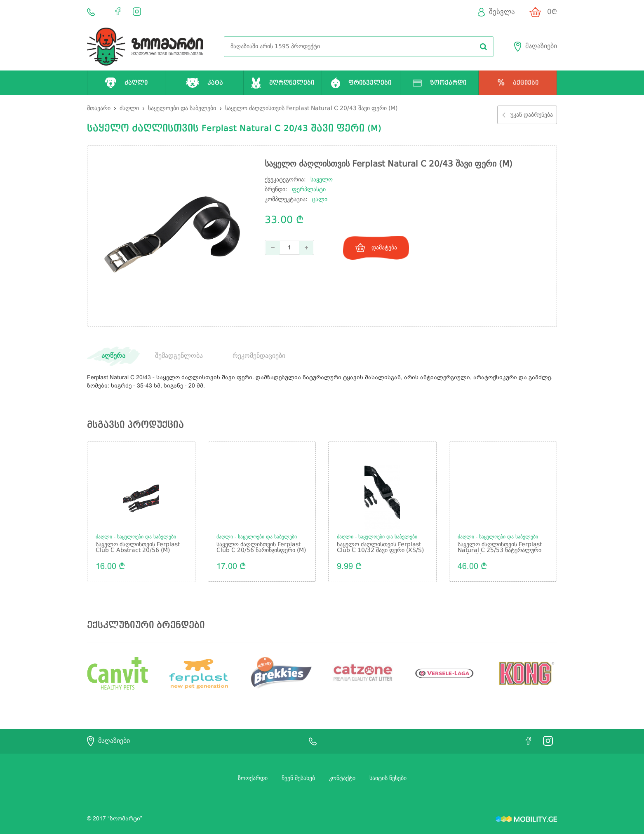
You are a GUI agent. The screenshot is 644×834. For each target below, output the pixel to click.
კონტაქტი (342, 778)
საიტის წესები (388, 778)
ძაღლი (130, 108)
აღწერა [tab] (113, 356)
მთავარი (99, 108)
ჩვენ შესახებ (298, 778)
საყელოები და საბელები (183, 108)
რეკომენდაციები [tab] (259, 356)
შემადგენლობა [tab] (179, 356)
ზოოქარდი (253, 778)
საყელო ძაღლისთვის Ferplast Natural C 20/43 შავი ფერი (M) (311, 108)
